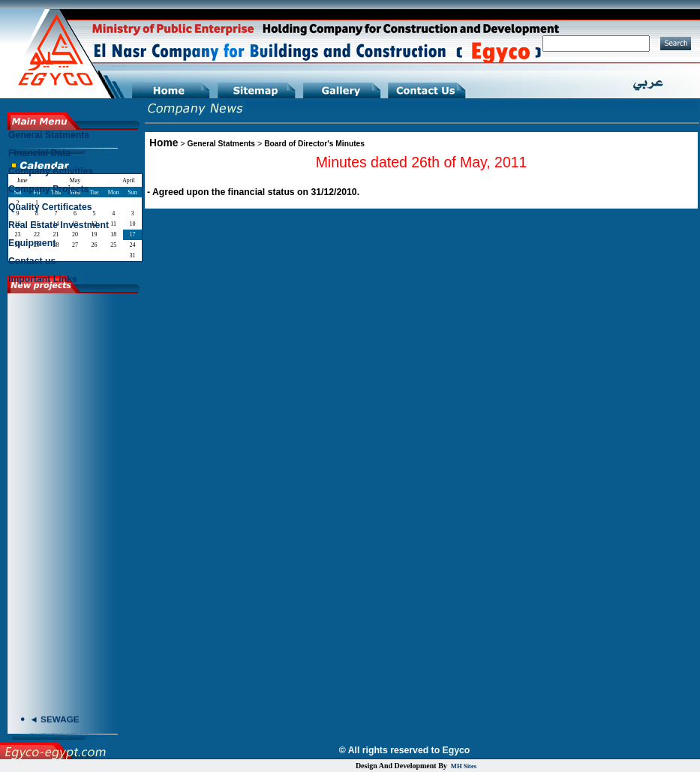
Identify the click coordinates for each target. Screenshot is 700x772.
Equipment (32, 243)
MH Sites (464, 766)
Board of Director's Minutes (314, 144)
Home (164, 143)
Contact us (32, 261)
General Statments (221, 144)
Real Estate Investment (59, 225)
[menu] (74, 211)
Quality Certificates (50, 207)
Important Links (43, 279)
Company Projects (48, 189)
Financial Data (39, 153)
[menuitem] (74, 139)
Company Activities (51, 171)
